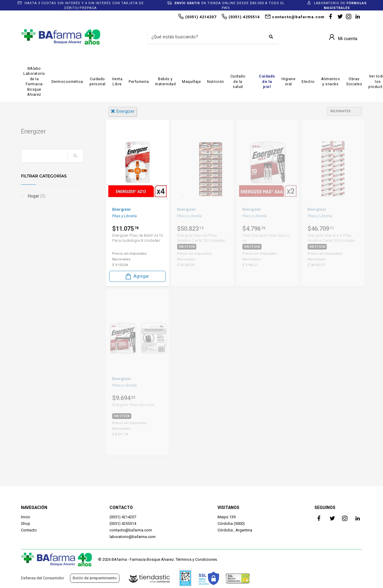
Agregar (137, 276)
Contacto (29, 530)
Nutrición (216, 82)
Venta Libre (117, 82)
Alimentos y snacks (331, 82)
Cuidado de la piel (267, 81)
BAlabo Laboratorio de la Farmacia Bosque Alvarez (34, 82)
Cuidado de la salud (238, 81)
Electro (308, 82)
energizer (123, 111)
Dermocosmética (67, 82)
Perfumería (139, 82)
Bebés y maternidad (165, 82)
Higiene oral (289, 82)
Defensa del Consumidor (42, 578)
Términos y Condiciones (196, 559)
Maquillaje (191, 82)
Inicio (26, 517)
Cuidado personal (98, 82)
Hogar (36, 196)
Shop (26, 524)
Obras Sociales (354, 82)
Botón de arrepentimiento (95, 578)
